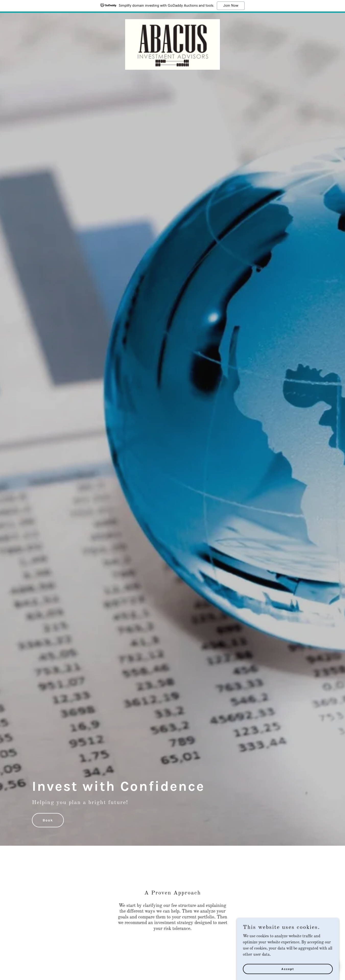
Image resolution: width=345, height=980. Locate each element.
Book (48, 820)
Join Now (231, 6)
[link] (172, 23)
